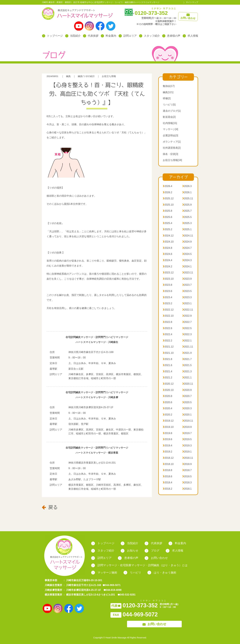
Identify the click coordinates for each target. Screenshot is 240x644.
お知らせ (129, 551)
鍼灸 (68, 76)
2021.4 (167, 371)
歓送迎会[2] (169, 117)
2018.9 (187, 464)
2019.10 (168, 427)
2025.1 (187, 229)
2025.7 (187, 211)
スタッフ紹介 (149, 36)
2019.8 (167, 433)
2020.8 (167, 396)
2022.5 (187, 328)
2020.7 (187, 396)
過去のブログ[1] (172, 111)
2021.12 (168, 347)
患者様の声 (171, 36)
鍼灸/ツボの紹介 (86, 76)
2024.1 (187, 266)
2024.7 (187, 248)
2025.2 (167, 229)
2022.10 (168, 316)
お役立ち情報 (109, 76)
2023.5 (187, 291)
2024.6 (167, 254)
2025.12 (168, 198)
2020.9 (187, 390)
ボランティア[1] (172, 142)
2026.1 (187, 192)
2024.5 (187, 254)
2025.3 (187, 223)
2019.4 (167, 446)
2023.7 (187, 285)
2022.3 (187, 334)
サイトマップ (192, 2)
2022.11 (188, 310)
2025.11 (188, 198)
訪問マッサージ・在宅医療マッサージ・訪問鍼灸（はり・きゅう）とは (139, 565)
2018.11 (188, 458)
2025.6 (167, 217)
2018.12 (168, 458)
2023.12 (168, 273)
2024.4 (167, 260)
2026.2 (167, 192)
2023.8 (167, 285)
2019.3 (187, 446)
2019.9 (187, 427)
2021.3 (187, 371)
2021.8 (167, 359)
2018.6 (167, 476)
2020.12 (168, 384)
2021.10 (168, 353)
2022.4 (167, 334)
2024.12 (168, 236)
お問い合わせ (156, 558)
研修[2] (167, 98)
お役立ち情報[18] (172, 160)
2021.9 (187, 353)
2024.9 (187, 242)
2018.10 (168, 464)
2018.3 (187, 482)
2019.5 (187, 439)
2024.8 (167, 248)
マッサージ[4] (170, 129)
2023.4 (167, 297)
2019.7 (187, 433)
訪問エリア (128, 36)
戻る (50, 507)
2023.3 (187, 297)
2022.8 (167, 322)
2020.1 (187, 415)
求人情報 (190, 36)
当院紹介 (73, 36)
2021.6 (167, 365)
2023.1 (187, 303)
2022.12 (168, 310)
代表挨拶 (91, 36)
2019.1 (187, 452)
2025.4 (167, 223)
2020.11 (188, 384)
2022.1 (187, 341)
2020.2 (167, 415)
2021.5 (187, 365)
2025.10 (168, 205)
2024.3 (187, 260)
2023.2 (167, 303)
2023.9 (187, 279)
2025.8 (167, 211)
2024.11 (188, 236)
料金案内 (109, 36)
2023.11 (188, 273)
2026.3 (187, 186)
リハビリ (132, 573)
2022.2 (167, 341)
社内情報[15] (170, 123)
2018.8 (167, 470)
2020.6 (167, 402)
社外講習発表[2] (172, 148)
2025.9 (187, 205)
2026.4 (167, 186)
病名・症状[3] (170, 154)
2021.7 (187, 359)
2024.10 (168, 242)
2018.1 (187, 489)
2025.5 (187, 217)
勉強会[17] (169, 86)
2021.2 (167, 378)
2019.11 (188, 421)
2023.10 (168, 279)
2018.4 (167, 482)
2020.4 (167, 408)
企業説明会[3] (170, 135)
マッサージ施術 (104, 573)
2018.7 (187, 470)
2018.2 (167, 489)
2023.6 (167, 291)
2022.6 (167, 328)
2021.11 (188, 347)
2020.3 (187, 408)
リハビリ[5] (169, 105)
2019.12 (168, 421)
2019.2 (167, 452)
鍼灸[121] (168, 92)
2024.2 (167, 266)
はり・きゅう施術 (162, 573)
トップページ (52, 36)
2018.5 (187, 476)
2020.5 (187, 402)
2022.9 (187, 316)
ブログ (152, 551)
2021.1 (187, 378)
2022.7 (187, 322)
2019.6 (167, 439)
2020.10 (168, 390)
